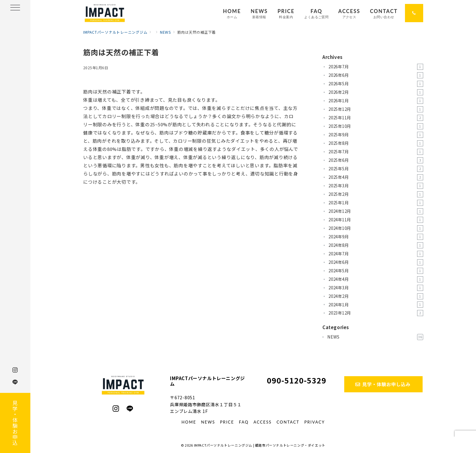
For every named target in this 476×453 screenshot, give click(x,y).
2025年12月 (376, 109)
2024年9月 (376, 237)
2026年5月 (376, 84)
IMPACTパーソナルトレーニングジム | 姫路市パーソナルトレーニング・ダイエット (260, 445)
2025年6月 (376, 160)
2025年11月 (376, 118)
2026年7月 (376, 67)
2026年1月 (376, 101)
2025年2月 (376, 194)
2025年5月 (376, 169)
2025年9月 (376, 135)
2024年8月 (376, 245)
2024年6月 (376, 262)
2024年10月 (376, 228)
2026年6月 (376, 75)
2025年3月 (376, 186)
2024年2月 (376, 296)
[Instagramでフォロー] (116, 409)
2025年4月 (376, 177)
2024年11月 (376, 220)
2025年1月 (376, 203)
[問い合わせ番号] (414, 13)
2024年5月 (376, 271)
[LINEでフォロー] (130, 409)
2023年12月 (376, 313)
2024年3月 (376, 288)
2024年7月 (376, 254)
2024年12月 (376, 211)
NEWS (375, 337)
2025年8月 (376, 143)
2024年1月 (376, 305)
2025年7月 (376, 152)
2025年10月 (376, 126)
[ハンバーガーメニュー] (15, 8)
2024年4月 (376, 279)
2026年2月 (376, 92)
